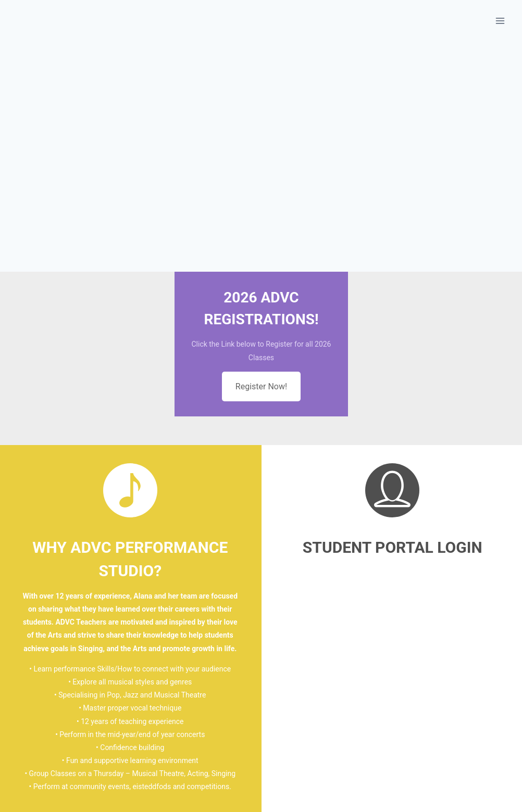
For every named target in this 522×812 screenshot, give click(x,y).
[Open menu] (500, 21)
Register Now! (261, 386)
